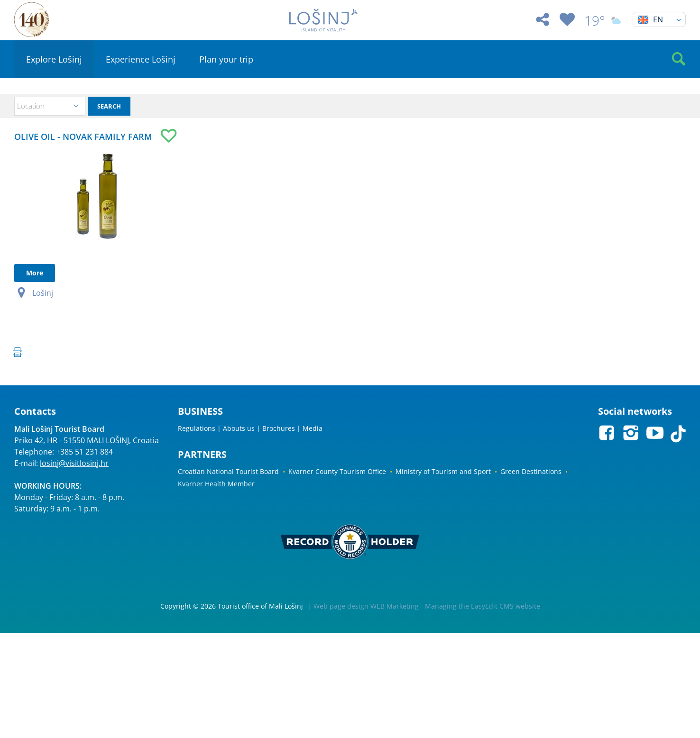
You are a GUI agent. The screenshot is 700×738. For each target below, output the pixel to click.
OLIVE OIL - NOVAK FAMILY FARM (83, 137)
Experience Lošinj (141, 59)
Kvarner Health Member (216, 484)
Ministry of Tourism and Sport (443, 471)
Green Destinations (531, 471)
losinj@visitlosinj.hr (74, 463)
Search (109, 106)
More (35, 273)
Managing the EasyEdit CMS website (483, 606)
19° (604, 20)
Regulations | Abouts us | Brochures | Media (250, 428)
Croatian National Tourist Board (228, 471)
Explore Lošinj (54, 59)
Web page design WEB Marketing (366, 606)
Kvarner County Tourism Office (337, 471)
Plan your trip (226, 59)
